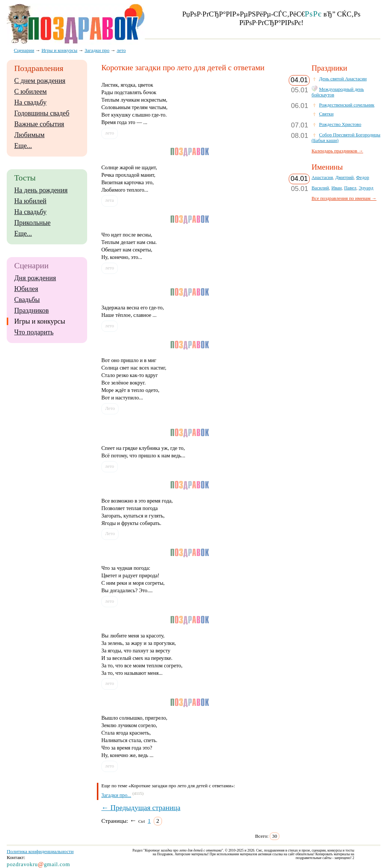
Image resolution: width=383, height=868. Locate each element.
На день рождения (41, 190)
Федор (363, 177)
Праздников (32, 311)
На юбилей (30, 201)
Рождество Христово (340, 124)
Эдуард (366, 188)
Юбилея (26, 289)
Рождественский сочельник (347, 105)
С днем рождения (40, 81)
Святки (326, 114)
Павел (350, 188)
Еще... (23, 146)
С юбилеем (30, 92)
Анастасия (322, 177)
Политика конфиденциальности (40, 851)
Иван (337, 188)
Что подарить (34, 332)
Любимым (29, 135)
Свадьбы (27, 300)
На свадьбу (30, 102)
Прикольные (32, 223)
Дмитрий (344, 177)
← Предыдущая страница (141, 808)
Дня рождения (35, 278)
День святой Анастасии (343, 79)
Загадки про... (116, 795)
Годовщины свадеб (42, 113)
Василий (320, 188)
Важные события (39, 124)
